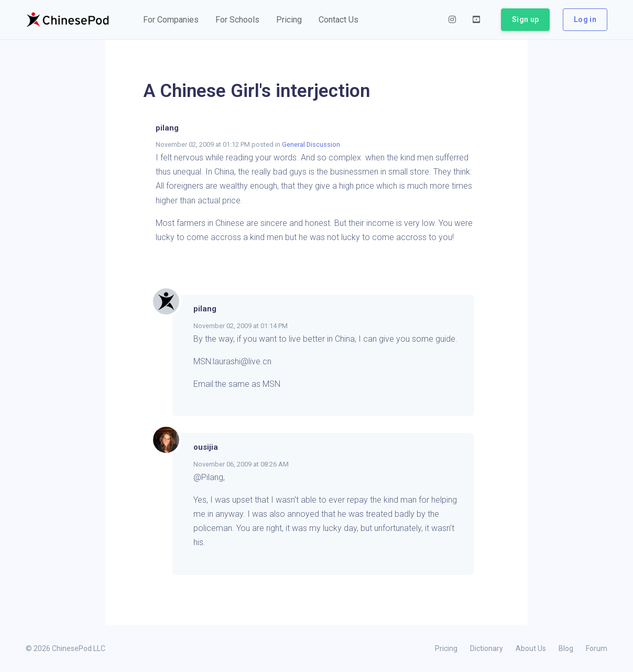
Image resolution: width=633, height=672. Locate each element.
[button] (171, 20)
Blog (566, 648)
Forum (597, 648)
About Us (531, 648)
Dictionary (487, 648)
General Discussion (311, 144)
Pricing (446, 648)
